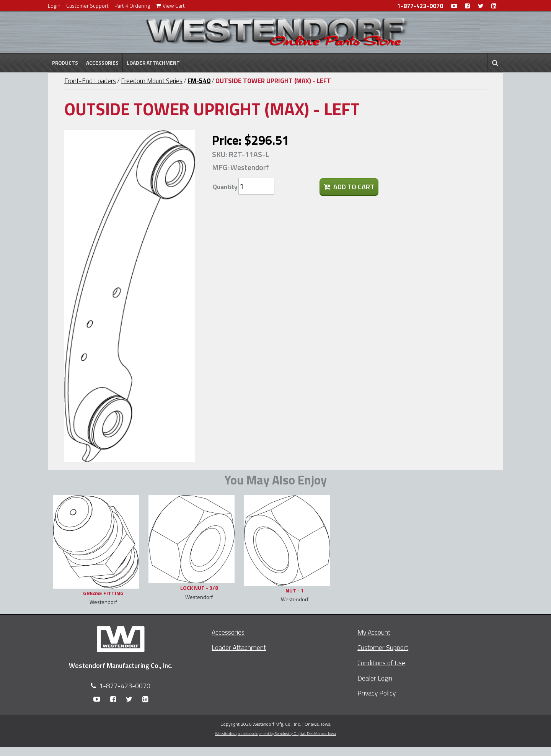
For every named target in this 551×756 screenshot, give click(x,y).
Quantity (225, 187)
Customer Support (87, 6)
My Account (374, 632)
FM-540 (199, 81)
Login (54, 6)
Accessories (102, 63)
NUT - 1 (295, 590)
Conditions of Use (381, 663)
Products (65, 63)
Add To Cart (349, 187)
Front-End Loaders (90, 81)
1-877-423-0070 (420, 6)
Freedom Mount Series (152, 81)
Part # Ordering (132, 6)
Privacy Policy (377, 693)
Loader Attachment (153, 63)
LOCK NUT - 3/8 (199, 588)
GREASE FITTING (103, 593)
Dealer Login (375, 678)
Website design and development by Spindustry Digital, (275, 733)
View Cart (170, 6)
